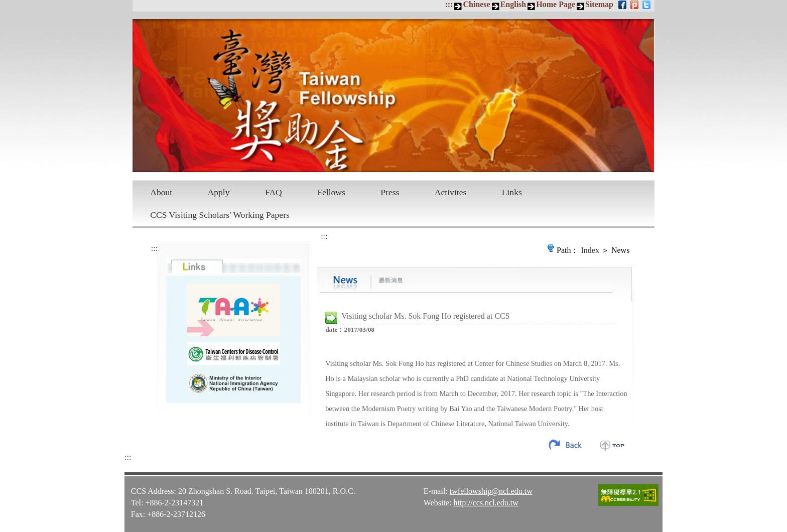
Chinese (476, 4)
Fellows (331, 192)
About (161, 192)
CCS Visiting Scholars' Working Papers (220, 215)
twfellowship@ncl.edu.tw (491, 491)
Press (390, 192)
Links (512, 192)
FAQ (274, 192)
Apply (219, 192)
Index (590, 250)
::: (449, 4)
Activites (451, 192)
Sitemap (599, 4)
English (513, 4)
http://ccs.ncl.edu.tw (486, 503)
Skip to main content (5, 5)
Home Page (556, 4)
